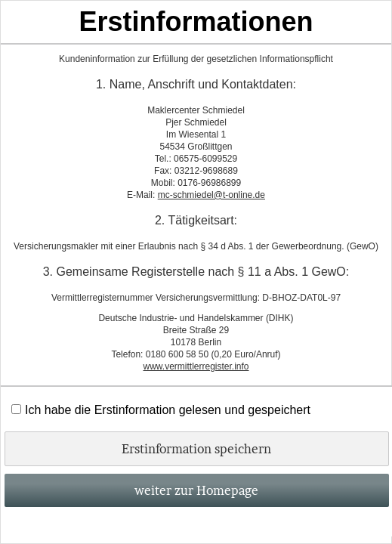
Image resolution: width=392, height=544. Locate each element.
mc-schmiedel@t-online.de (211, 195)
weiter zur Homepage (196, 490)
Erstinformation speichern (196, 449)
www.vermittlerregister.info (196, 366)
